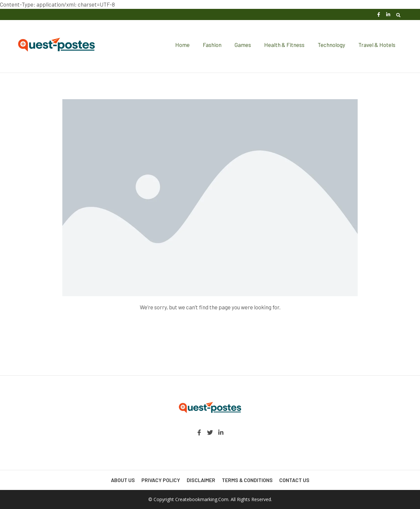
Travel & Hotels (377, 45)
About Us (123, 480)
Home (182, 45)
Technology (331, 45)
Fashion (212, 45)
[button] (398, 15)
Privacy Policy (161, 480)
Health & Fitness (284, 45)
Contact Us (294, 480)
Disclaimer (201, 480)
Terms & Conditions (247, 480)
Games (243, 45)
